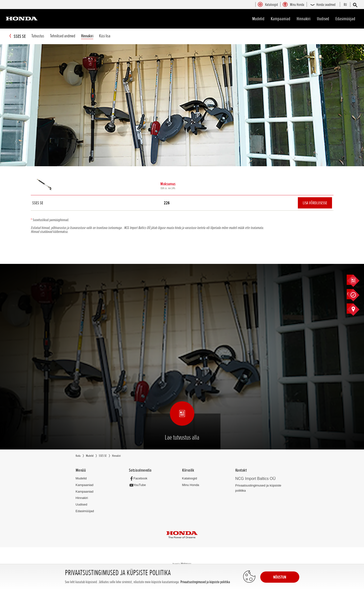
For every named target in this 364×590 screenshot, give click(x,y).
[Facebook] (140, 479)
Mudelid (258, 19)
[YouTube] (139, 485)
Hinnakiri (304, 19)
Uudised (323, 19)
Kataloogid (190, 479)
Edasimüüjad (345, 19)
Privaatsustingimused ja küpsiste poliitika (205, 582)
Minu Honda (191, 485)
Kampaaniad (85, 485)
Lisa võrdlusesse (315, 203)
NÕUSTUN (280, 577)
